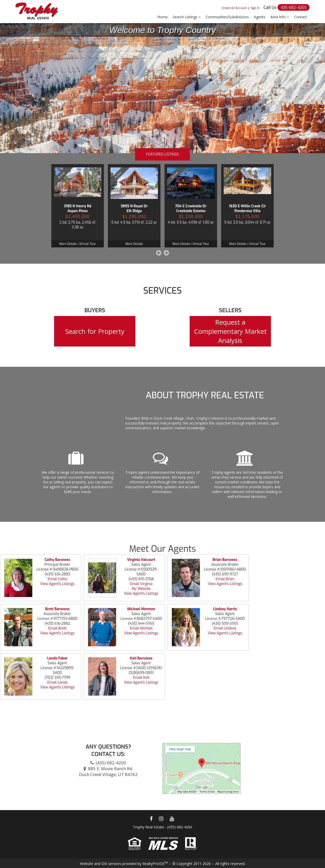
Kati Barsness (141, 658)
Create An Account (234, 8)
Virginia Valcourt (141, 560)
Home (162, 17)
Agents (260, 17)
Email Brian (225, 579)
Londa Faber (57, 658)
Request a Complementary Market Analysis (230, 331)
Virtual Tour (88, 244)
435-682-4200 (294, 7)
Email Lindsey (225, 628)
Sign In (255, 8)
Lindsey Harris (225, 609)
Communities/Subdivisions (227, 17)
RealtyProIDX (155, 864)
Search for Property (95, 331)
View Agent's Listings (57, 584)
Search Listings (187, 17)
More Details (68, 244)
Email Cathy (58, 579)
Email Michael (141, 628)
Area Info (280, 17)
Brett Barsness (57, 609)
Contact (300, 17)
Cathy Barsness (58, 560)
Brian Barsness (225, 560)
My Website (141, 589)
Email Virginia (141, 584)
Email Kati (141, 678)
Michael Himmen (141, 609)
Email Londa (57, 682)
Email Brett (57, 628)
